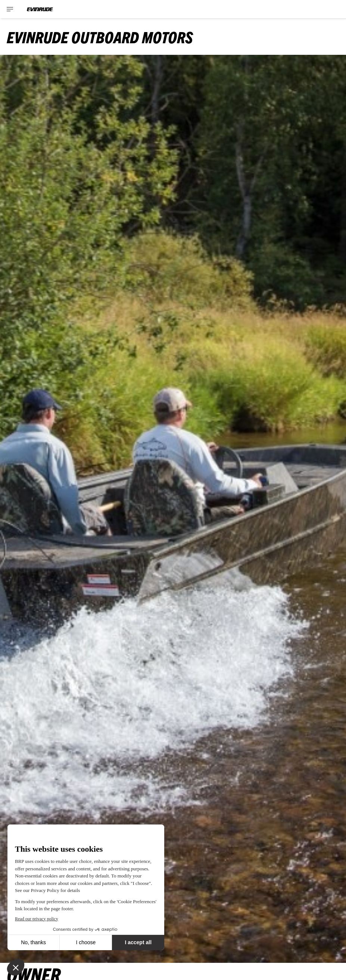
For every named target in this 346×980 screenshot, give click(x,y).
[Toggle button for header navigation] (10, 9)
